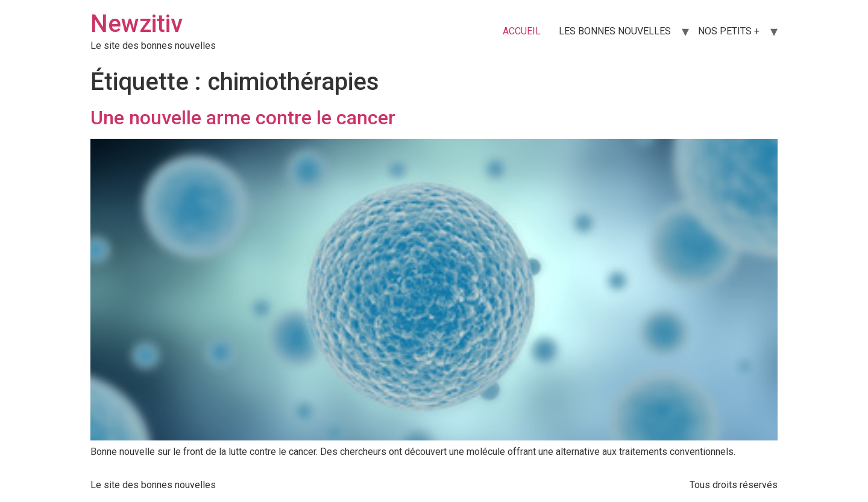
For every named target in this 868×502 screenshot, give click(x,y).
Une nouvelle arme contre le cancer (243, 118)
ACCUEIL (522, 31)
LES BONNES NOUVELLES (615, 31)
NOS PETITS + (729, 31)
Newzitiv (137, 24)
